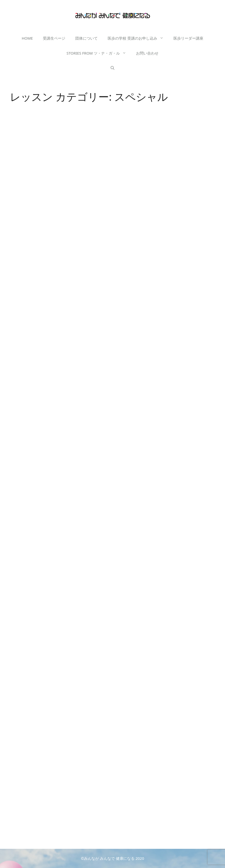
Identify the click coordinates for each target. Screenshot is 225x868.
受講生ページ (54, 38)
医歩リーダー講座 (188, 38)
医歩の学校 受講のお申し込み (138, 38)
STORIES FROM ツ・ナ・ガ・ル (99, 53)
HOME (27, 38)
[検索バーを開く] (112, 68)
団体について (86, 38)
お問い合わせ (147, 53)
